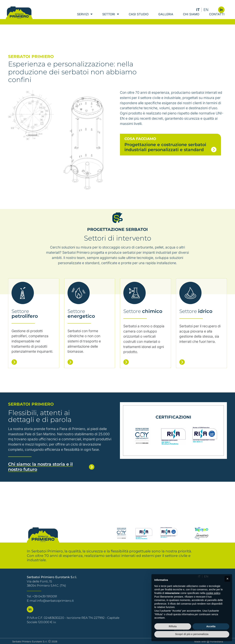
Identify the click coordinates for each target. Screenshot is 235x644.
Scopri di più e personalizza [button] (192, 634)
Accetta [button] (211, 626)
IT (198, 10)
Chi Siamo (191, 20)
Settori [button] (109, 20)
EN (206, 10)
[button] (227, 579)
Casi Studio (139, 20)
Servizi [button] (83, 20)
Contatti (217, 20)
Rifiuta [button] (173, 626)
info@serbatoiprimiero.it (55, 600)
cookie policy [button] (213, 593)
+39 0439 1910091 (45, 596)
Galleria (166, 20)
